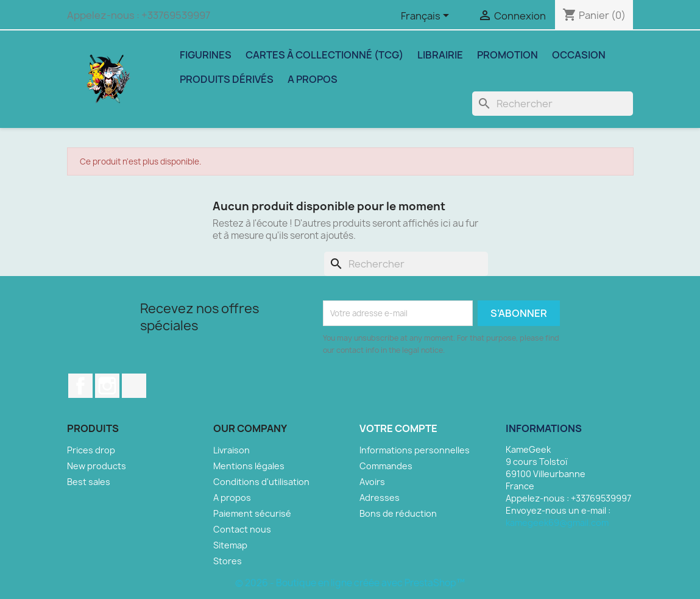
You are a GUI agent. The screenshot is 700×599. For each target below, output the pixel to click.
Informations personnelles (415, 450)
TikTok (134, 386)
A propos (313, 79)
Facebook (80, 386)
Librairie (440, 55)
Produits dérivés (227, 79)
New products (97, 466)
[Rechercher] (553, 104)
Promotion (507, 55)
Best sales (89, 482)
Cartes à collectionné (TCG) (324, 55)
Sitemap (230, 545)
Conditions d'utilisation (261, 482)
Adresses (380, 498)
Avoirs (372, 482)
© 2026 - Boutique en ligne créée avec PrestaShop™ (350, 583)
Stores (228, 561)
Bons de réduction (398, 513)
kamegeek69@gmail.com (557, 523)
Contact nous (242, 529)
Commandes (386, 466)
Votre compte (398, 428)
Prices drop (91, 450)
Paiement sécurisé (252, 513)
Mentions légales (249, 466)
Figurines (206, 55)
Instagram (107, 386)
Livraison (232, 450)
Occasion (579, 55)
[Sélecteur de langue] (427, 16)
